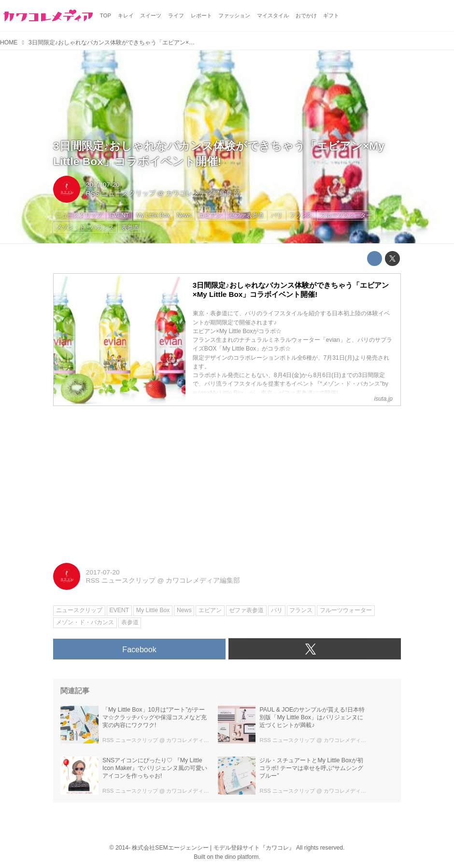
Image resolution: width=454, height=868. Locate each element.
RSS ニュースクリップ (121, 193)
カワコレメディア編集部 (203, 193)
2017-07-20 (103, 185)
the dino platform (237, 857)
